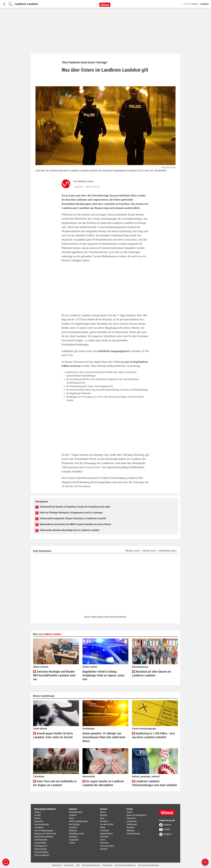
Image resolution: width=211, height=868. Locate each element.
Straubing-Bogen (76, 812)
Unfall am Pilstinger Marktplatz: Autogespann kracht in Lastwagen (71, 513)
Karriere (38, 818)
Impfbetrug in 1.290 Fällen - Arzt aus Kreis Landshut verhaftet (153, 735)
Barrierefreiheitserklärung (125, 865)
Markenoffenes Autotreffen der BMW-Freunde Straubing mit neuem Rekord (75, 524)
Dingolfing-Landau (76, 834)
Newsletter (39, 821)
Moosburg (73, 837)
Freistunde (104, 831)
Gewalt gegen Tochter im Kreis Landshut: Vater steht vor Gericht (53, 735)
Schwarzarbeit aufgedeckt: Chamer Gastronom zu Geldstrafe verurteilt (73, 518)
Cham (71, 818)
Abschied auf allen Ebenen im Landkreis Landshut (151, 673)
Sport (102, 818)
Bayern (103, 812)
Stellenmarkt (132, 824)
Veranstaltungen (133, 834)
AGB (78, 865)
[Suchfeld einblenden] (10, 4)
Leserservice (132, 821)
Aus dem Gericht (107, 824)
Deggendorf (74, 840)
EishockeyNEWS (41, 840)
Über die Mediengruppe (44, 831)
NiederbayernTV (41, 846)
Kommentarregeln (42, 824)
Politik (103, 827)
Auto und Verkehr (107, 846)
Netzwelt (104, 849)
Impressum (57, 865)
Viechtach (73, 827)
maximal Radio (40, 843)
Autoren (38, 812)
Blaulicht (104, 815)
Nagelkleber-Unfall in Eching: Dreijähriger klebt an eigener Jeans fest (103, 675)
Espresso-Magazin (42, 855)
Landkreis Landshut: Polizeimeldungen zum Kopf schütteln (155, 783)
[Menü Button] (4, 4)
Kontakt (37, 815)
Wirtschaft (104, 837)
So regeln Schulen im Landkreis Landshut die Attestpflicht (103, 783)
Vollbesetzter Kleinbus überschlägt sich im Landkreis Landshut (69, 530)
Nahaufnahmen (106, 834)
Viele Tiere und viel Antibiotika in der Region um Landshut (55, 783)
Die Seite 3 (104, 821)
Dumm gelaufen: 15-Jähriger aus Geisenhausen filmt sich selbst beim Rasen (104, 737)
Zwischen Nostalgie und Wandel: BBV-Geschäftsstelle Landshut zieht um (54, 675)
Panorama (104, 843)
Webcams (131, 831)
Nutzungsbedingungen (91, 865)
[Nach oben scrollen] (205, 862)
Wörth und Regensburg (78, 821)
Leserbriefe (39, 827)
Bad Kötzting (74, 824)
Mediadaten (108, 865)
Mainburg (73, 831)
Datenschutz (69, 865)
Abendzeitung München (44, 837)
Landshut (73, 815)
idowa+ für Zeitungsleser (137, 815)
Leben (103, 840)
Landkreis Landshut (26, 4)
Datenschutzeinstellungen (148, 865)
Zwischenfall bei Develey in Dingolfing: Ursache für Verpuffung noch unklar (75, 507)
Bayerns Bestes (41, 849)
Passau (72, 843)
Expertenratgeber (41, 852)
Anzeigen (130, 827)
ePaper (130, 812)
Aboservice (131, 818)
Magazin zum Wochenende (45, 834)
